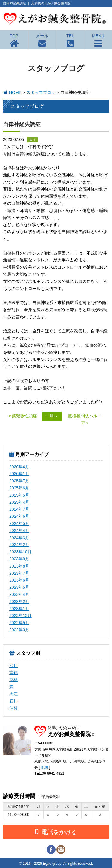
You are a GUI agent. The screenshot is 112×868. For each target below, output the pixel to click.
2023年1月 (19, 609)
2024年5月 (19, 523)
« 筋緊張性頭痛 (23, 416)
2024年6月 (19, 516)
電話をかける (56, 831)
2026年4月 (19, 467)
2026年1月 (19, 474)
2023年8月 (19, 566)
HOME (15, 92)
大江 (13, 694)
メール (42, 36)
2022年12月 (20, 616)
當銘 (13, 672)
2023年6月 (19, 580)
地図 (45, 768)
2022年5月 (19, 623)
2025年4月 (19, 502)
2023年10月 (20, 552)
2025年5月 (19, 495)
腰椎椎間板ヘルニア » (85, 419)
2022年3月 (19, 630)
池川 (13, 666)
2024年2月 (19, 545)
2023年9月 (19, 559)
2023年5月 (19, 587)
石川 (13, 701)
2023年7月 (19, 573)
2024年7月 (19, 509)
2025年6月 (19, 488)
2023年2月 (19, 602)
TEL (70, 36)
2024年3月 (19, 538)
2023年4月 (19, 594)
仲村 (13, 708)
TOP (14, 36)
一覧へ (52, 416)
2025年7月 (19, 481)
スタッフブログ (41, 92)
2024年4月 (19, 531)
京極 (13, 680)
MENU (98, 36)
